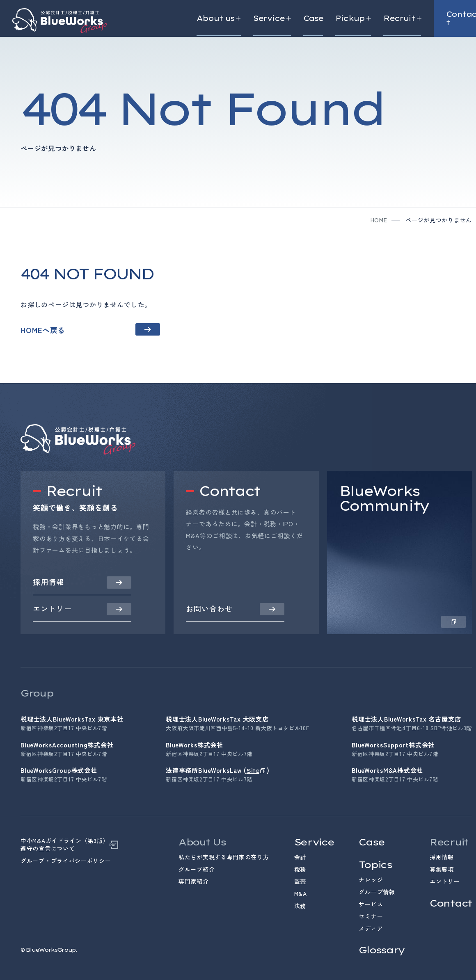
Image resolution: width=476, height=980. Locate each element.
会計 (300, 857)
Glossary (382, 950)
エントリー (445, 881)
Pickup (353, 18)
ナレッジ (371, 879)
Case (313, 18)
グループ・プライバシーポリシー (66, 861)
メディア (371, 928)
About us (219, 18)
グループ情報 (377, 892)
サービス (371, 904)
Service (272, 18)
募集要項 (442, 869)
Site (253, 771)
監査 (300, 881)
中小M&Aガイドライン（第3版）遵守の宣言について (65, 845)
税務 (300, 869)
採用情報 (442, 857)
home (379, 220)
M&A (301, 893)
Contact (451, 903)
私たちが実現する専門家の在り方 (224, 857)
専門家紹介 (194, 881)
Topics (375, 865)
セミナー (371, 916)
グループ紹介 (197, 869)
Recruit (402, 18)
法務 (300, 906)
